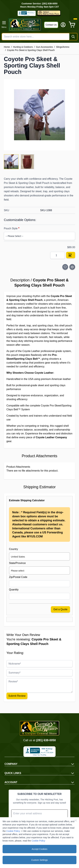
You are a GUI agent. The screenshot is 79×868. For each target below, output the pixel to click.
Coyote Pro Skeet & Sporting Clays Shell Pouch (31, 50)
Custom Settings (40, 860)
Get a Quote (60, 609)
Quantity (14, 590)
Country (13, 549)
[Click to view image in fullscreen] (39, 115)
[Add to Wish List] (65, 267)
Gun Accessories (44, 47)
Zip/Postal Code (18, 577)
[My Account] (63, 25)
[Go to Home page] (25, 25)
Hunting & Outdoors (23, 47)
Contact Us (51, 25)
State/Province (17, 563)
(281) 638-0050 (46, 740)
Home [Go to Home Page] (7, 47)
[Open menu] (4, 25)
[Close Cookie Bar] (76, 820)
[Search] (73, 37)
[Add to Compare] (72, 267)
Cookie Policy (13, 831)
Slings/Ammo (63, 47)
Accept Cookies (39, 849)
